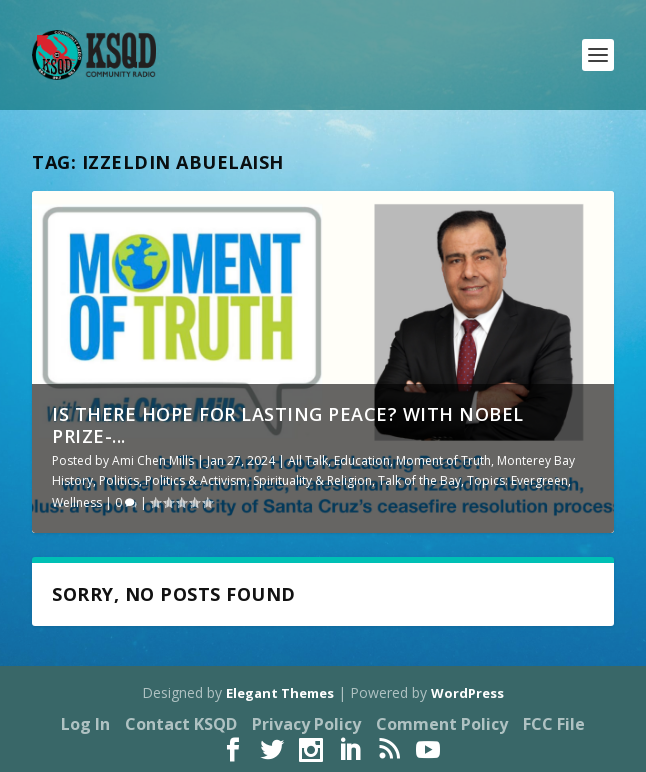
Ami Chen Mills (153, 460)
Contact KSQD (181, 724)
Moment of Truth (443, 460)
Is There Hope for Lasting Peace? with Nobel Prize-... (288, 425)
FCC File (554, 724)
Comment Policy (442, 724)
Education (362, 460)
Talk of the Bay (419, 480)
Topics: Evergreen (517, 480)
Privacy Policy (306, 724)
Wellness (77, 502)
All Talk (308, 460)
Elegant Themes (280, 693)
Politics (119, 480)
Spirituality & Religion (312, 480)
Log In (85, 724)
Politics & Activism (196, 480)
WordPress (467, 693)
